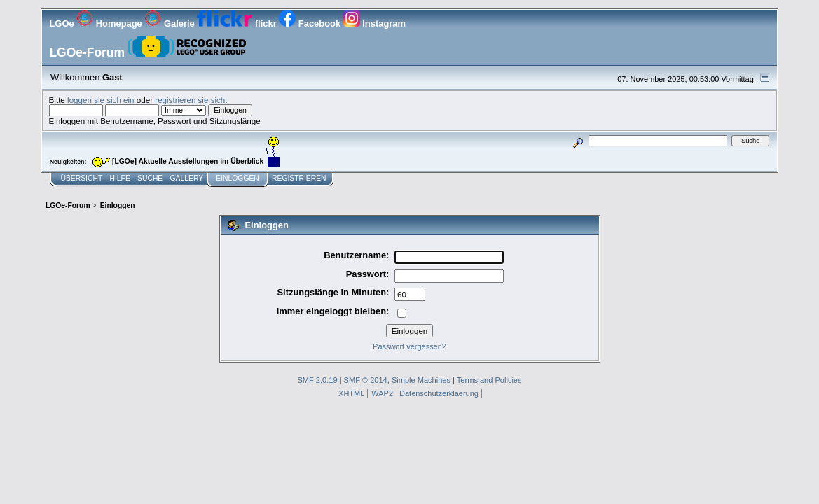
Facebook (311, 23)
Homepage (110, 23)
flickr (238, 23)
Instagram (374, 23)
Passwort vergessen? (409, 346)
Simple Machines (421, 380)
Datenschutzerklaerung (439, 393)
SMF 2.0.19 (317, 380)
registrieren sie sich (190, 100)
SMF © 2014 (366, 380)
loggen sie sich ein (101, 100)
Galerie (171, 23)
